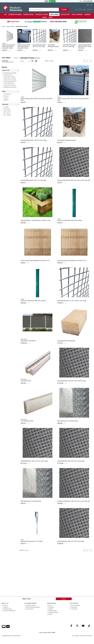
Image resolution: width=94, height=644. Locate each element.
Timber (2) (6, 96)
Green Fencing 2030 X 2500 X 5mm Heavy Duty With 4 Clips (9, 46)
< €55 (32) (6, 107)
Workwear (87, 14)
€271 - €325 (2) (7, 115)
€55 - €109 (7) (7, 109)
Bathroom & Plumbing (15, 14)
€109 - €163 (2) (7, 111)
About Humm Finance (53, 612)
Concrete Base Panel (27, 421)
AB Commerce (89, 636)
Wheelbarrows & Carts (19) (10, 87)
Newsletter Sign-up (7, 609)
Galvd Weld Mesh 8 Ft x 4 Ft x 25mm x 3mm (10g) (72, 301)
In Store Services (29, 609)
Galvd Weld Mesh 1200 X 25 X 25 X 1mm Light (34, 461)
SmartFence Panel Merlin (28, 341)
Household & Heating (42, 14)
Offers (51, 17)
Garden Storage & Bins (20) (10, 81)
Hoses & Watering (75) (9, 83)
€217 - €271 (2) (7, 113)
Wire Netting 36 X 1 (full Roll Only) (68, 421)
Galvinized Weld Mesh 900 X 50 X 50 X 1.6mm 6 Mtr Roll (85, 46)
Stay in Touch (26, 599)
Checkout (89, 9)
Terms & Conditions (75, 605)
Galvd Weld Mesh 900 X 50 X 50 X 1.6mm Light (71, 461)
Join (91, 5)
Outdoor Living (65, 14)
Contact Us (5, 607)
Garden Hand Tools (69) (9, 77)
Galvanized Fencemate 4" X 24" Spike (32, 541)
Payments (50, 609)
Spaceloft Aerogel (52, 611)
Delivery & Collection (30, 605)
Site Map (50, 614)
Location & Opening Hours (9, 611)
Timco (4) (6, 98)
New (6, 14)
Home (81, 1)
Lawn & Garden (54, 14)
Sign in (88, 5)
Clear (16, 58)
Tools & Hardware (77, 14)
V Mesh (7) (6, 100)
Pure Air (50, 605)
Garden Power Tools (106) (10, 79)
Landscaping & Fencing (8, 62)
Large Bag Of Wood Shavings (66, 341)
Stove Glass (51, 607)
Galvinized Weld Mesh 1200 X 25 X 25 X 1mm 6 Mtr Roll (74, 501)
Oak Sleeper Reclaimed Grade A (53, 46)
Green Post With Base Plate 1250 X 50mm (33, 301)
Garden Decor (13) (8, 75)
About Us (5, 605)
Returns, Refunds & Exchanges (32, 607)
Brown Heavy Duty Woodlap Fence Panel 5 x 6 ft (72, 260)
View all (52, 61)
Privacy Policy (74, 607)
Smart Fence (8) (7, 94)
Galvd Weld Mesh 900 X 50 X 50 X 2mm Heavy (71, 541)
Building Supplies (29, 14)
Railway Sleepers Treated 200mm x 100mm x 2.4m (36, 220)
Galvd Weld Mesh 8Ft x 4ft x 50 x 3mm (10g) (39, 46)
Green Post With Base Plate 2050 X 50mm (70, 220)
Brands (45, 17)
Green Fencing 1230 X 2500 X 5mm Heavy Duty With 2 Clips (24, 46)
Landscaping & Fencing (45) (10, 73)
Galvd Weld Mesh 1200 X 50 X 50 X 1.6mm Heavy (72, 381)
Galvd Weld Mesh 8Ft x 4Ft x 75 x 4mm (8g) (70, 46)
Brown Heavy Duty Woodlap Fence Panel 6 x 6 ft (35, 260)
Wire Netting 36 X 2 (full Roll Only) (31, 501)
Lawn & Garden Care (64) (10, 85)
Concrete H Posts (26, 381)
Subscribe (64, 599)
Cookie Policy (74, 609)
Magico (77, 636)
